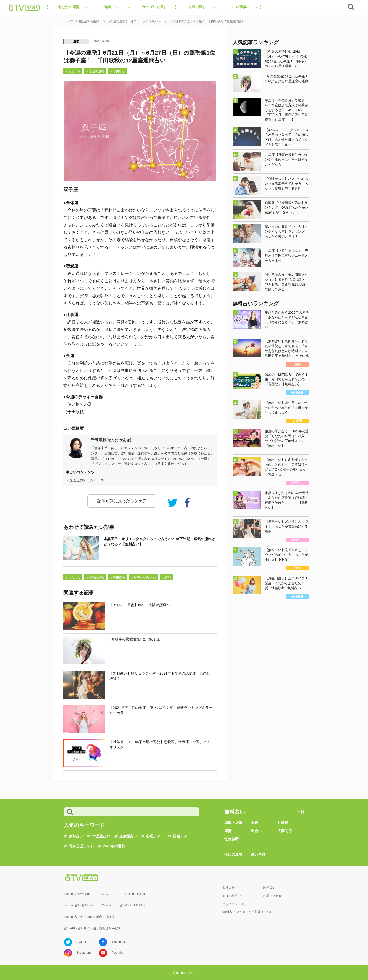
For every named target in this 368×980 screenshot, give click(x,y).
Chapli (106, 905)
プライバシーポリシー (238, 904)
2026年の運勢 (114, 846)
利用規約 (269, 888)
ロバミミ (108, 894)
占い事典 (258, 854)
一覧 (301, 812)
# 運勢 (167, 578)
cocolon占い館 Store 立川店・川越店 (89, 917)
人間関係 (285, 831)
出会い (256, 831)
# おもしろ (73, 71)
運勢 (76, 41)
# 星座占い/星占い (144, 578)
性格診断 (232, 839)
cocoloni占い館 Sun (77, 894)
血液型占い (128, 836)
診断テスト (182, 836)
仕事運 (283, 823)
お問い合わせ (272, 896)
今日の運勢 (233, 854)
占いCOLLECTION (133, 905)
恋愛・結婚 (233, 823)
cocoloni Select (135, 894)
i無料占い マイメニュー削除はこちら (248, 912)
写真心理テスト (81, 846)
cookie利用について (236, 896)
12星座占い (101, 836)
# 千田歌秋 (118, 71)
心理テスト (155, 836)
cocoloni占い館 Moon (78, 905)
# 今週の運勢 (95, 71)
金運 (255, 823)
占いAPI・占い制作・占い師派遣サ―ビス (92, 928)
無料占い (76, 836)
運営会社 (228, 888)
